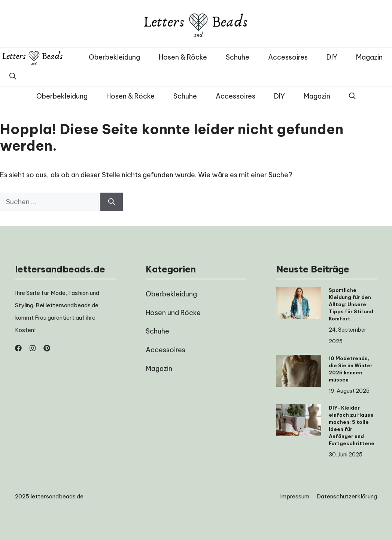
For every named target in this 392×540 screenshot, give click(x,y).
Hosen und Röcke (173, 313)
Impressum (295, 496)
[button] (13, 76)
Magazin (369, 57)
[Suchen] (112, 202)
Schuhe (238, 57)
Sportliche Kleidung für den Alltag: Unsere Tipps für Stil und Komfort (351, 304)
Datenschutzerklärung (347, 496)
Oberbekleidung (114, 57)
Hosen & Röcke (183, 57)
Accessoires (288, 57)
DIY (332, 57)
